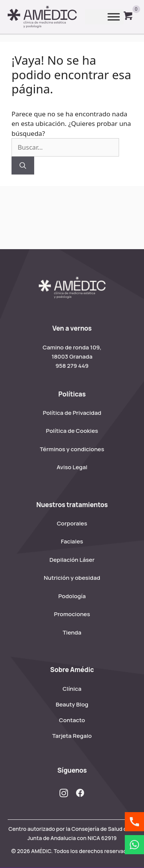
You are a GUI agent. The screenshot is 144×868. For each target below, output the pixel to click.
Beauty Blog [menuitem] (72, 704)
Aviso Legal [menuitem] (72, 467)
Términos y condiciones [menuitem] (72, 449)
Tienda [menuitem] (72, 632)
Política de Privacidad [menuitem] (72, 413)
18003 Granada (72, 356)
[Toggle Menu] (114, 17)
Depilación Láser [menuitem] (72, 560)
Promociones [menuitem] (72, 614)
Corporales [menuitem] (72, 523)
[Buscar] (23, 166)
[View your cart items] (128, 17)
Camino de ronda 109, (72, 347)
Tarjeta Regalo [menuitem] (72, 736)
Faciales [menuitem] (72, 541)
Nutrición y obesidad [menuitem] (72, 578)
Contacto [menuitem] (72, 720)
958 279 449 (72, 366)
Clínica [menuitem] (72, 689)
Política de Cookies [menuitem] (72, 431)
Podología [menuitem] (72, 596)
